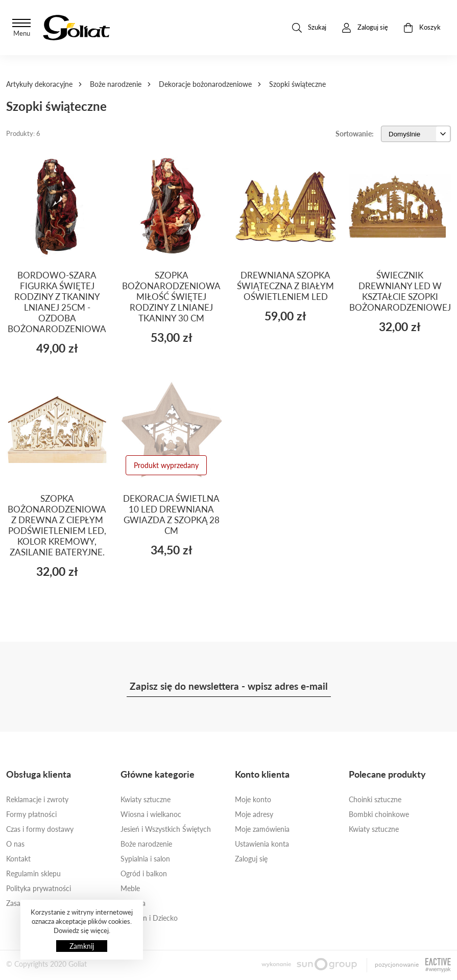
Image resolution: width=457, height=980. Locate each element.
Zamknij (82, 946)
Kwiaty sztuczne (146, 799)
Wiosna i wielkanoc (151, 814)
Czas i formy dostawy (40, 829)
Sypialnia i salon (145, 859)
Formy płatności (31, 814)
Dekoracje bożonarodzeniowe (205, 84)
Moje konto (253, 799)
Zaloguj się (251, 859)
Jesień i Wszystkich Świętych (166, 829)
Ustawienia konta (262, 844)
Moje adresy (254, 814)
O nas (15, 844)
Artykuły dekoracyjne (39, 84)
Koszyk (422, 28)
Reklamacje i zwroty (37, 799)
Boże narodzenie (116, 84)
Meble (130, 888)
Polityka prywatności (39, 888)
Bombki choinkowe (379, 814)
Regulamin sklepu (33, 873)
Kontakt (18, 859)
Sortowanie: (355, 134)
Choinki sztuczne (375, 799)
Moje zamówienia (262, 829)
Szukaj (309, 28)
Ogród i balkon (144, 873)
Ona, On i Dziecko (149, 918)
